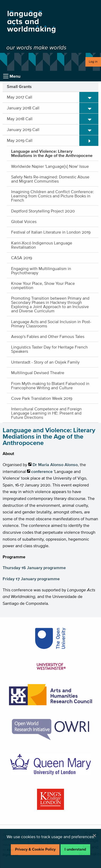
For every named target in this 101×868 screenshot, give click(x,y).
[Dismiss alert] (94, 835)
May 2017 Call (20, 97)
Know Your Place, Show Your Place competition (43, 285)
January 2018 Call (23, 108)
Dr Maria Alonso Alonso (55, 465)
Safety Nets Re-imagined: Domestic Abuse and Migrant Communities (50, 179)
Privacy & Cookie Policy (35, 849)
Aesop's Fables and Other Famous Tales (48, 336)
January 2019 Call (23, 129)
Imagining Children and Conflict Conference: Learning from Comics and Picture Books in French (52, 196)
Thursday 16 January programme (34, 568)
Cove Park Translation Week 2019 (42, 398)
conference (42, 471)
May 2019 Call (20, 140)
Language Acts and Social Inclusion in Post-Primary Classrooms (51, 324)
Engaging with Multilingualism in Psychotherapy (41, 271)
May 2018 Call (20, 119)
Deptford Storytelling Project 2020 (43, 211)
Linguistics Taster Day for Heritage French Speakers (49, 349)
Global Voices (24, 221)
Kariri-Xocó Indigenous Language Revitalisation (42, 245)
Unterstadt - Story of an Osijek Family (45, 362)
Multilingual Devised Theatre (38, 373)
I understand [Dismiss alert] (75, 849)
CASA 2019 (22, 258)
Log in (93, 61)
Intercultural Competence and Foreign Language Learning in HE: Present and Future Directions (46, 413)
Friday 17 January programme (31, 579)
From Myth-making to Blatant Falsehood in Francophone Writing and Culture (50, 386)
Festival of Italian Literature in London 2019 (51, 232)
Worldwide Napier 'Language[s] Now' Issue (50, 166)
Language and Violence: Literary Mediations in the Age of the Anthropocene (52, 153)
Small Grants (19, 86)
